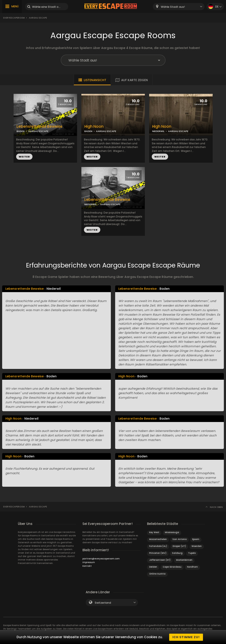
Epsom (196, 539)
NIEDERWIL (158, 131)
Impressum (89, 562)
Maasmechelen (158, 539)
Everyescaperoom (14, 18)
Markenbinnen (184, 560)
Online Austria (157, 574)
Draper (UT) (179, 546)
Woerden (197, 546)
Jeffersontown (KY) (160, 560)
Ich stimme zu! (186, 637)
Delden (153, 567)
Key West (154, 532)
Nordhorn (192, 567)
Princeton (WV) (158, 553)
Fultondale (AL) (158, 546)
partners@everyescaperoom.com (101, 559)
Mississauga (172, 532)
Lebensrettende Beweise (39, 127)
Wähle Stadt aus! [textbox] (173, 7)
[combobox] (179, 7)
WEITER (24, 157)
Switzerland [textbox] (103, 603)
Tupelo (192, 553)
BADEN (21, 131)
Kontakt (87, 566)
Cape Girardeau (172, 567)
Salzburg (177, 553)
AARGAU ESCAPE (38, 131)
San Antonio (180, 539)
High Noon (94, 127)
